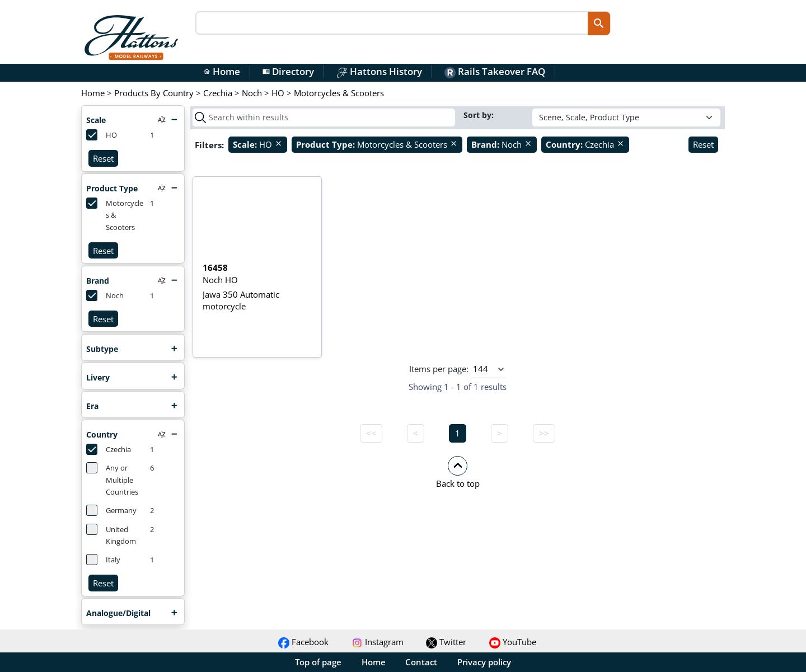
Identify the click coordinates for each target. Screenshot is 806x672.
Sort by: (480, 115)
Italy (103, 560)
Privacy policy (484, 662)
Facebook (303, 642)
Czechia (109, 449)
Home (222, 71)
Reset (103, 158)
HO (102, 135)
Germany (111, 510)
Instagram (378, 642)
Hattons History (379, 71)
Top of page (318, 662)
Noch (105, 295)
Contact (421, 662)
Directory (288, 71)
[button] (458, 472)
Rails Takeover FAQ (495, 71)
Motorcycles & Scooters (115, 215)
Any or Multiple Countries (112, 480)
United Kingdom (111, 535)
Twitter (446, 642)
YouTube (513, 642)
